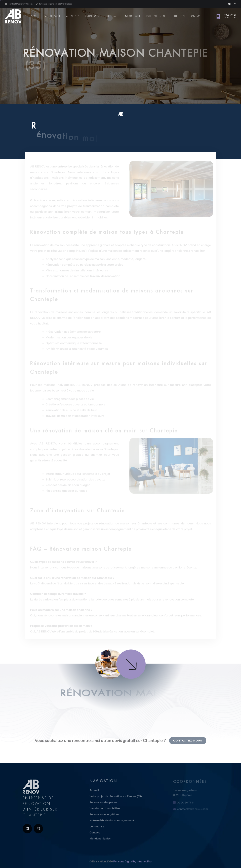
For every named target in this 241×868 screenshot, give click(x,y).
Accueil (36, 16)
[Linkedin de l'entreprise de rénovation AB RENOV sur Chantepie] (229, 4)
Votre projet (53, 16)
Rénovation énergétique (124, 16)
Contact (195, 16)
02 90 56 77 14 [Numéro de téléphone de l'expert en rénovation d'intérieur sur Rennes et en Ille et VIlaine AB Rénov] (230, 17)
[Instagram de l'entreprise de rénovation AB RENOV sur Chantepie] (235, 4)
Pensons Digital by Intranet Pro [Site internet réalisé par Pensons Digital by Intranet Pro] (132, 864)
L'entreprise (178, 16)
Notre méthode (155, 16)
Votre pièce (73, 16)
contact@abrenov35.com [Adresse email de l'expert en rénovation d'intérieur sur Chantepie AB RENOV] (21, 4)
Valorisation (94, 16)
